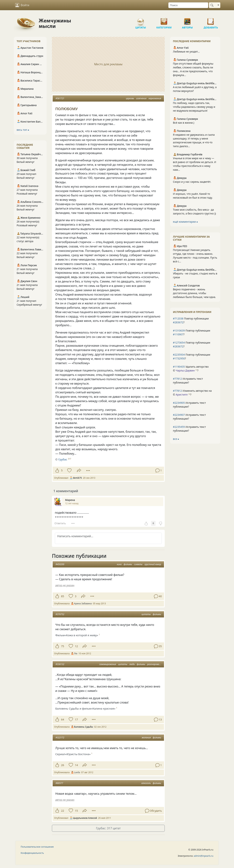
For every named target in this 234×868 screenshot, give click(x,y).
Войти (22, 5)
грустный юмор (153, 564)
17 (76, 719)
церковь (130, 98)
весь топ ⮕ (23, 130)
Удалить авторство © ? (191, 369)
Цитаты (141, 20)
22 (63, 811)
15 (76, 811)
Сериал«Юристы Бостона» (73, 754)
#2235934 (179, 355)
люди (132, 664)
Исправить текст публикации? (188, 381)
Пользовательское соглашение (37, 847)
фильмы (128, 564)
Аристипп (182, 395)
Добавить (211, 20)
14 (76, 765)
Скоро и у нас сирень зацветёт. (192, 182)
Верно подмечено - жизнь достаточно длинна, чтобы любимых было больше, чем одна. (194, 293)
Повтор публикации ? (191, 320)
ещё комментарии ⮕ (185, 222)
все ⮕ (176, 439)
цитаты (146, 614)
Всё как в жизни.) (184, 123)
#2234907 (179, 415)
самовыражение (108, 664)
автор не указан (65, 585)
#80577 (59, 783)
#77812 (177, 379)
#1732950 (179, 358)
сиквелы (138, 564)
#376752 (60, 614)
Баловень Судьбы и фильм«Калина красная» (85, 708)
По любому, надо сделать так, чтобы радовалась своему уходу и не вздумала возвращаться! (194, 107)
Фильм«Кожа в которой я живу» (77, 635)
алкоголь (146, 783)
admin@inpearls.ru (204, 856)
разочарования (155, 664)
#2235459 (179, 427)
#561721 (60, 98)
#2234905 (179, 403)
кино (119, 564)
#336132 (60, 664)
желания (146, 738)
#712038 (178, 318)
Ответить (60, 523)
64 (63, 719)
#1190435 (179, 367)
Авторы (187, 20)
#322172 (60, 738)
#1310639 (179, 331)
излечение (141, 98)
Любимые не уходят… (186, 52)
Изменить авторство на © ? (192, 393)
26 (63, 765)
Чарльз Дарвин (185, 370)
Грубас (63, 459)
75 (63, 646)
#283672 (178, 322)
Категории (164, 20)
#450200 (60, 564)
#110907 (178, 334)
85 (63, 596)
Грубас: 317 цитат (108, 828)
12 (76, 646)
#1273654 (179, 343)
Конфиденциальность (32, 853)
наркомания (155, 98)
